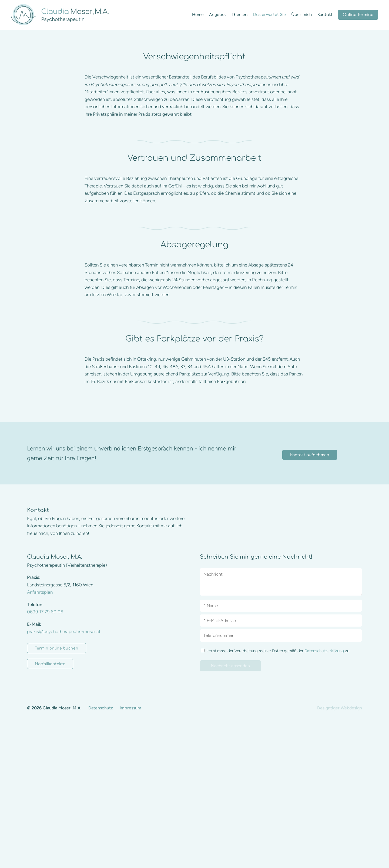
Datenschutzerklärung (324, 796)
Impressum (130, 854)
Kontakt (325, 15)
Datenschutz (101, 854)
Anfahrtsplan (40, 738)
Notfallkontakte (50, 810)
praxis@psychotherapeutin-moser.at (64, 777)
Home (198, 15)
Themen (240, 15)
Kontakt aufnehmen (310, 601)
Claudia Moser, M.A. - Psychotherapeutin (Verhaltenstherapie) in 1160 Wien (60, 15)
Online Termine (358, 15)
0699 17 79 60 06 (45, 757)
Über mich (302, 15)
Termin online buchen (57, 794)
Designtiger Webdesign (340, 854)
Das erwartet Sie (269, 15)
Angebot (218, 15)
